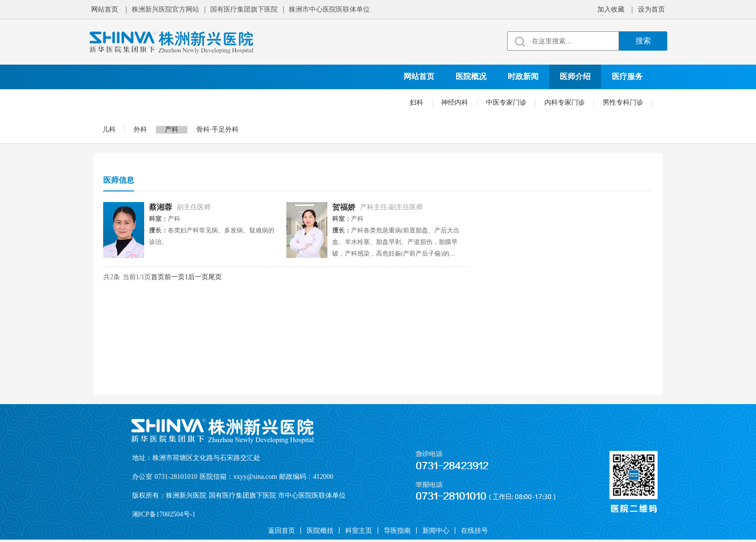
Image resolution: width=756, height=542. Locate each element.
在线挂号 (375, 101)
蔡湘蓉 (161, 207)
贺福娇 (344, 207)
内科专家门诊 (565, 102)
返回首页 (282, 531)
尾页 (215, 277)
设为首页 (651, 9)
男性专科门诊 (623, 102)
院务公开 (271, 101)
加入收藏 (611, 9)
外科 (140, 129)
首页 (158, 277)
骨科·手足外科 (217, 129)
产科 (172, 129)
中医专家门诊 (506, 102)
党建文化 (167, 101)
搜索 (643, 41)
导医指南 (397, 531)
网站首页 (105, 9)
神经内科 (455, 102)
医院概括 (320, 531)
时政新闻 (523, 76)
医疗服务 (627, 76)
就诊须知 (323, 101)
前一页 (175, 277)
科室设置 (115, 101)
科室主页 (359, 531)
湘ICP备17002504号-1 (164, 514)
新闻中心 (436, 531)
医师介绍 (575, 76)
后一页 (198, 277)
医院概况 (471, 76)
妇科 (417, 102)
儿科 (109, 129)
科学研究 (219, 101)
